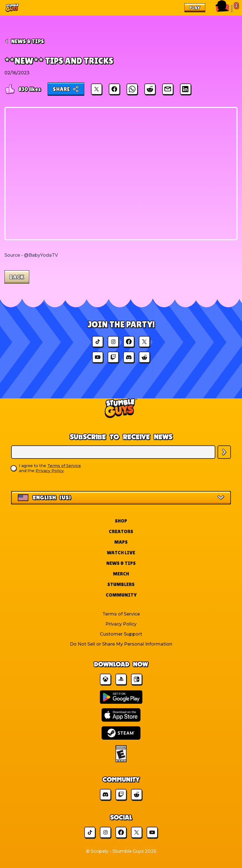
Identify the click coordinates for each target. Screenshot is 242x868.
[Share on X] (97, 89)
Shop (121, 521)
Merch (121, 574)
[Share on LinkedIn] (186, 89)
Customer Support (121, 634)
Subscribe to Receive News (121, 437)
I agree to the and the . (50, 468)
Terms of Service (64, 466)
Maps (121, 542)
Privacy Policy (50, 471)
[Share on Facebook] (114, 89)
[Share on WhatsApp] (132, 89)
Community (121, 595)
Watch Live (121, 552)
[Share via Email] (168, 89)
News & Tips (121, 563)
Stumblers (121, 584)
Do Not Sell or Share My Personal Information (121, 644)
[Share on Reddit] (150, 89)
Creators (121, 531)
